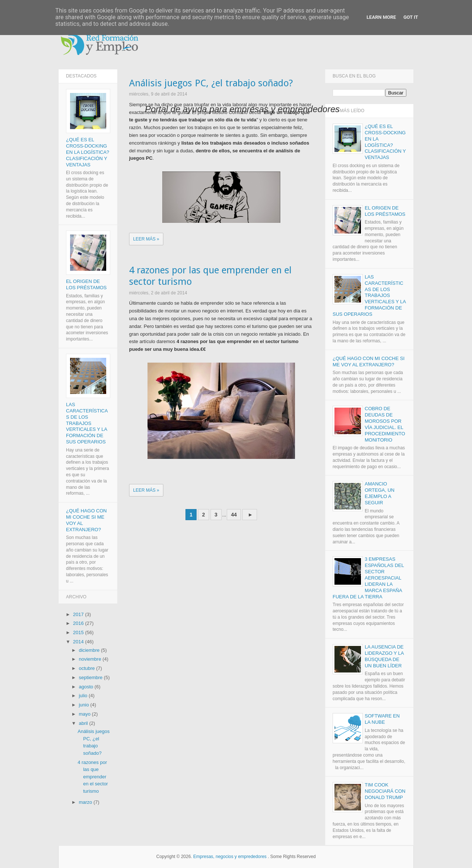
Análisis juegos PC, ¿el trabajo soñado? (211, 83)
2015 (79, 633)
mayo (85, 714)
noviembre (91, 659)
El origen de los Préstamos (86, 285)
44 (234, 515)
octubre (88, 669)
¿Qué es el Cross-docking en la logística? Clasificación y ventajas (88, 153)
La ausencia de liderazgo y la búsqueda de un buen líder (384, 657)
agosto (87, 687)
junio (85, 705)
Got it (411, 17)
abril (84, 723)
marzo (86, 802)
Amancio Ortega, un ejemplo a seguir (380, 494)
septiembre (91, 678)
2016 (79, 624)
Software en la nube (382, 719)
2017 (79, 614)
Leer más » (146, 239)
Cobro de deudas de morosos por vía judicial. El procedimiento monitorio (385, 424)
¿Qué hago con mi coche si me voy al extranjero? (369, 362)
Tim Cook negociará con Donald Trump (385, 791)
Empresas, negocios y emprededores (230, 857)
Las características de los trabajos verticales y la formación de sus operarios (87, 423)
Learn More (381, 17)
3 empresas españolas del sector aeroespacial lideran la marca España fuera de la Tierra (368, 578)
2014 (79, 642)
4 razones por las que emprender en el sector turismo (210, 276)
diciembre (90, 650)
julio (84, 696)
